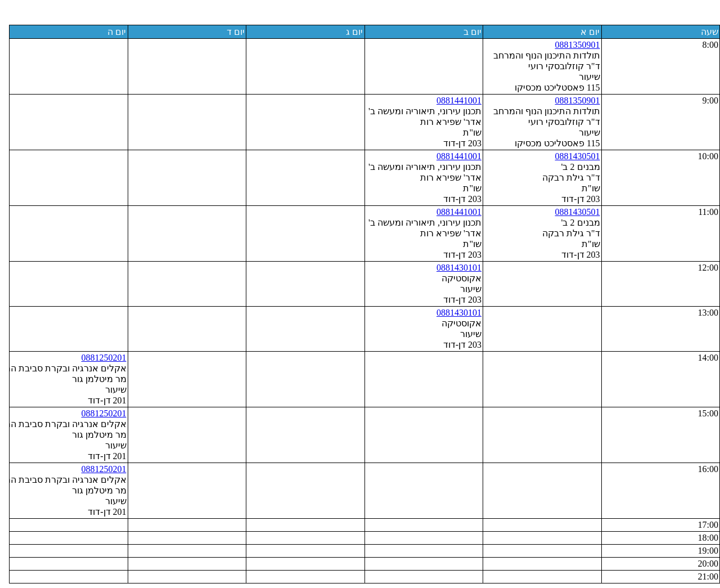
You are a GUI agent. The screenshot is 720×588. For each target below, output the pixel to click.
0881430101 (454, 268)
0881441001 (454, 100)
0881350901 (573, 45)
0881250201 (100, 358)
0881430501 (573, 156)
